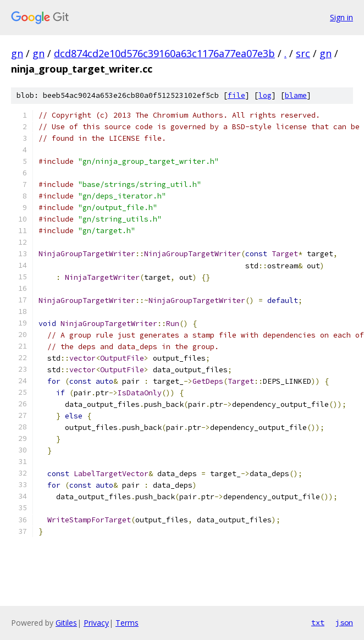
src (303, 53)
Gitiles (66, 623)
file (236, 95)
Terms (127, 623)
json (344, 622)
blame (296, 95)
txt (318, 622)
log (265, 95)
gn (17, 53)
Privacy (96, 623)
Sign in (341, 17)
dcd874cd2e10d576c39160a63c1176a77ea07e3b (164, 53)
